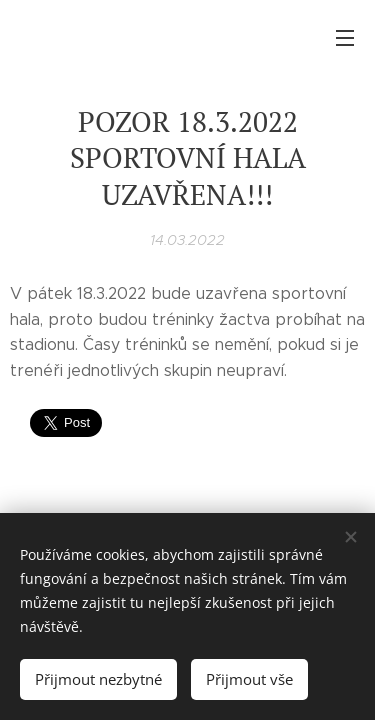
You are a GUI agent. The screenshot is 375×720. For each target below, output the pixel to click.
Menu (345, 38)
